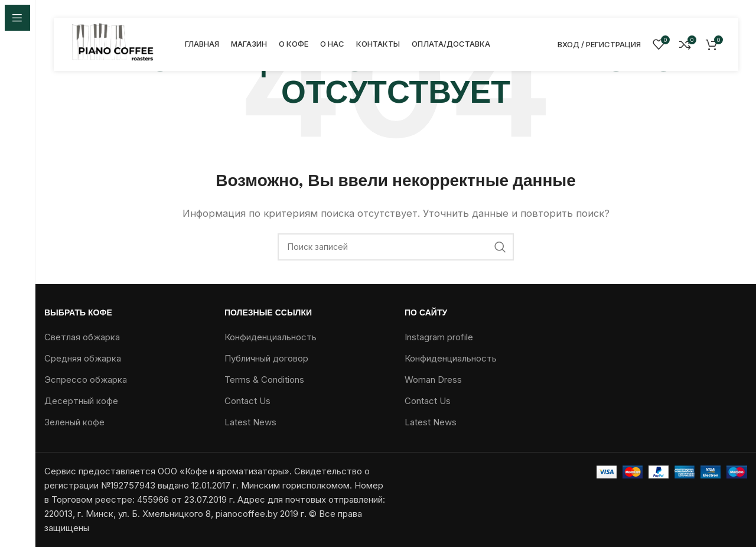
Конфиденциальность (271, 337)
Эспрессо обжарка (86, 380)
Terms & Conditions (264, 380)
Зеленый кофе (74, 422)
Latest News (250, 422)
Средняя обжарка (83, 358)
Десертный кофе (81, 401)
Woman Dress (433, 380)
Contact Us (247, 401)
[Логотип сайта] (113, 43)
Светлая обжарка (82, 337)
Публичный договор (266, 358)
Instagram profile (439, 337)
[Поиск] (396, 247)
